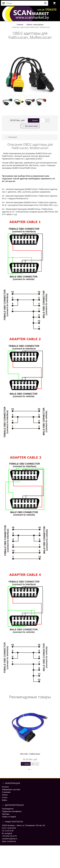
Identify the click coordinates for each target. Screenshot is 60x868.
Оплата (5, 795)
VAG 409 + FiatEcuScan (30, 754)
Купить (34, 120)
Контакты (5, 787)
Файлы (5, 800)
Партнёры (6, 814)
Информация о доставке (11, 790)
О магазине (6, 792)
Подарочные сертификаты (12, 811)
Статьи (5, 798)
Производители (8, 809)
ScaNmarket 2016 (8, 855)
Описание (11, 137)
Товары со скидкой (9, 817)
